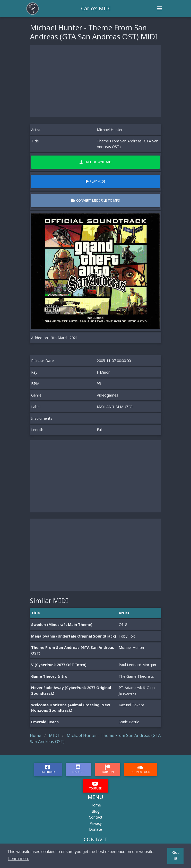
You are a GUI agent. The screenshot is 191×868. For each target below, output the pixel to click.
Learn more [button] (19, 859)
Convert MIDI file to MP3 (96, 200)
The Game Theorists (136, 676)
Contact (96, 817)
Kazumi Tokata (131, 705)
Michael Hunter (110, 130)
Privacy (96, 823)
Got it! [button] (175, 856)
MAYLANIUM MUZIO (115, 407)
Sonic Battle (129, 722)
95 (99, 384)
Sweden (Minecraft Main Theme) (62, 625)
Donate (95, 829)
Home (96, 805)
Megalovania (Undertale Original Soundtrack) (74, 636)
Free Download (95, 162)
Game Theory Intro (49, 676)
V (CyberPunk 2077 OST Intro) (59, 665)
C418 (123, 625)
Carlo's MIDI (96, 8)
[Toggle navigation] (160, 8)
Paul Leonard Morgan (137, 665)
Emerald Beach (45, 722)
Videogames (107, 395)
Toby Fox (127, 636)
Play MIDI (95, 181)
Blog (96, 811)
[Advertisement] (95, 81)
